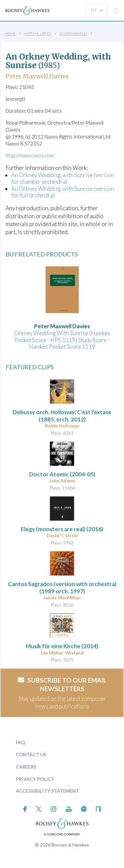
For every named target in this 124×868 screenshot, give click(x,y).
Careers (26, 767)
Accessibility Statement (47, 791)
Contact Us (31, 754)
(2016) (62, 529)
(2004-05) (62, 474)
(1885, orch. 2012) (62, 416)
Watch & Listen (38, 33)
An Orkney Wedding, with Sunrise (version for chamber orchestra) (63, 178)
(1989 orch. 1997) (62, 588)
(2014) (62, 646)
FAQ (21, 742)
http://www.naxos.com (30, 155)
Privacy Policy (35, 779)
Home (11, 33)
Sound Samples (74, 33)
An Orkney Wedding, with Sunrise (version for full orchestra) (63, 192)
